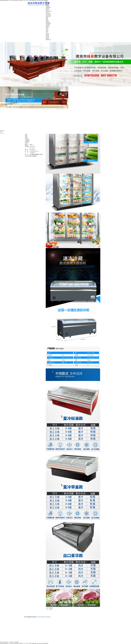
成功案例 (47, 34)
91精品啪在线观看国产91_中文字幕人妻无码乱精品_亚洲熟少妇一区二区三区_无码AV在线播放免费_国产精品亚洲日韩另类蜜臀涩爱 (24, 643)
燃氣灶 (47, 19)
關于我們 (47, 3)
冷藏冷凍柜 (48, 22)
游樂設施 (47, 26)
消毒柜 (47, 18)
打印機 (47, 30)
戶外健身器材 (48, 14)
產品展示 (47, 4)
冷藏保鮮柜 (48, 25)
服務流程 (47, 37)
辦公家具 (47, 13)
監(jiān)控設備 (48, 15)
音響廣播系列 (48, 8)
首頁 (47, 2)
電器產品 (47, 27)
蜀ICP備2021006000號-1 (45, 617)
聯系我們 (47, 35)
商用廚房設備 (48, 16)
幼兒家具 (47, 5)
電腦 (47, 29)
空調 (47, 32)
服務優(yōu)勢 (48, 40)
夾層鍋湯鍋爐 (48, 24)
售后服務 (47, 36)
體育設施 (47, 9)
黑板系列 (47, 10)
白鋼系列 (47, 21)
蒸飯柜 (47, 20)
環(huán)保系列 (49, 11)
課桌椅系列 (48, 6)
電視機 (47, 31)
